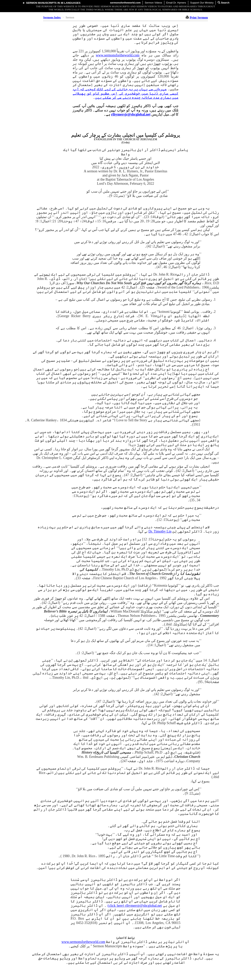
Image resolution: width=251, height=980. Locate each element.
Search (224, 3)
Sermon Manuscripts (41, 3)
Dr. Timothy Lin (160, 531)
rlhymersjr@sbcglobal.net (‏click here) (135, 906)
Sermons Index (52, 18)
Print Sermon (199, 18)
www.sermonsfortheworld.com (118, 55)
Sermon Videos (153, 3)
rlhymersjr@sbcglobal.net (131, 114)
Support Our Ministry (202, 3)
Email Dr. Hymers (176, 3)
